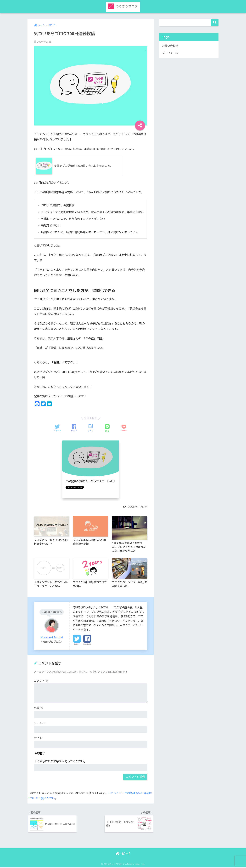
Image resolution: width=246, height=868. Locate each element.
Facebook (87, 645)
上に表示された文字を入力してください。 (60, 762)
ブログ (143, 507)
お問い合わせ (170, 46)
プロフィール (170, 53)
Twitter (77, 645)
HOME (123, 854)
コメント (41, 681)
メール (40, 724)
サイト (38, 739)
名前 (39, 709)
